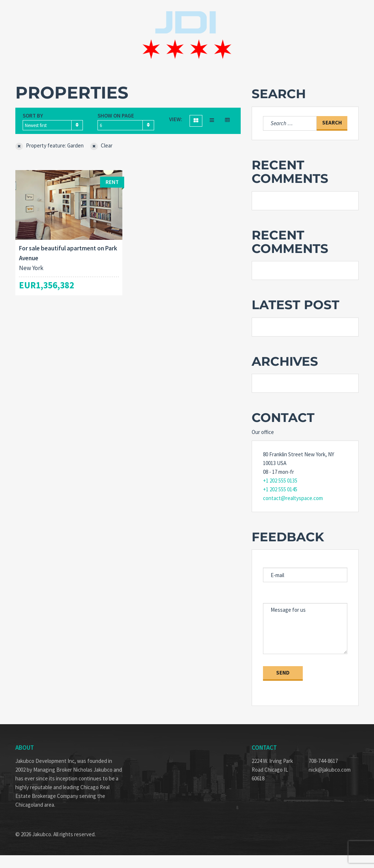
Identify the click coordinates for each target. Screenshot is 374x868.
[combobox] (53, 138)
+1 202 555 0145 (280, 502)
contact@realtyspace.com (293, 511)
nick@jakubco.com (330, 782)
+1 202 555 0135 (280, 493)
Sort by (33, 128)
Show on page (116, 128)
